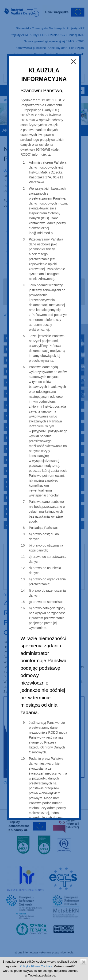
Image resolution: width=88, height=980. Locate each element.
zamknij (83, 962)
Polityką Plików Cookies (36, 966)
